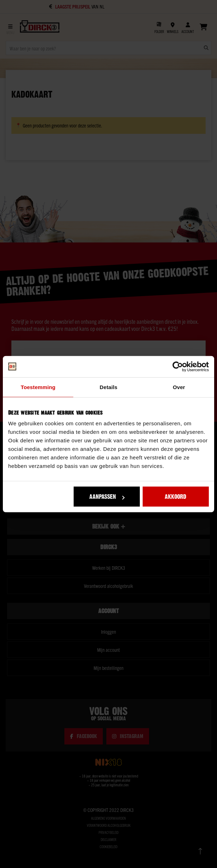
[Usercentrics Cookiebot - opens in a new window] (178, 366)
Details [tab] (108, 387)
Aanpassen (107, 497)
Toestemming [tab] (38, 387)
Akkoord (176, 497)
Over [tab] (179, 387)
